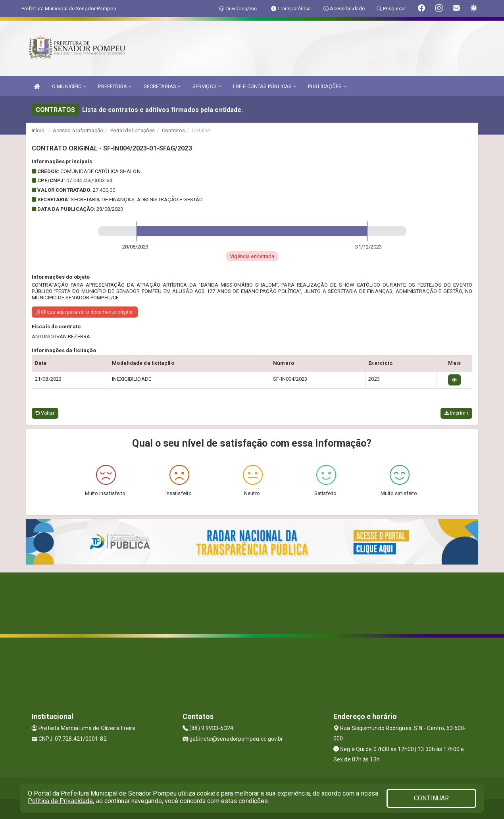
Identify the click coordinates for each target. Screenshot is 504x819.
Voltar (45, 413)
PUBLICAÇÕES (327, 86)
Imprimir (456, 413)
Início (38, 130)
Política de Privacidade (60, 801)
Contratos (173, 130)
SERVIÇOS (207, 86)
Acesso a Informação (78, 130)
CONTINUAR (431, 798)
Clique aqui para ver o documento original (85, 312)
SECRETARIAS (162, 86)
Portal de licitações (133, 130)
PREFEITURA (115, 86)
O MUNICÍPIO (69, 86)
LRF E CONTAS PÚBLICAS (265, 86)
